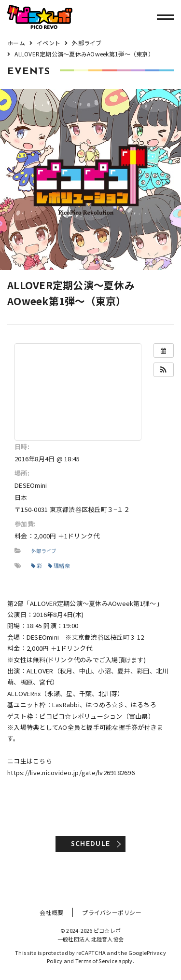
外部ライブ (44, 551)
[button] (164, 370)
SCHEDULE (90, 844)
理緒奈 (59, 565)
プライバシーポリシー (112, 912)
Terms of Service (96, 961)
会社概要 (51, 912)
